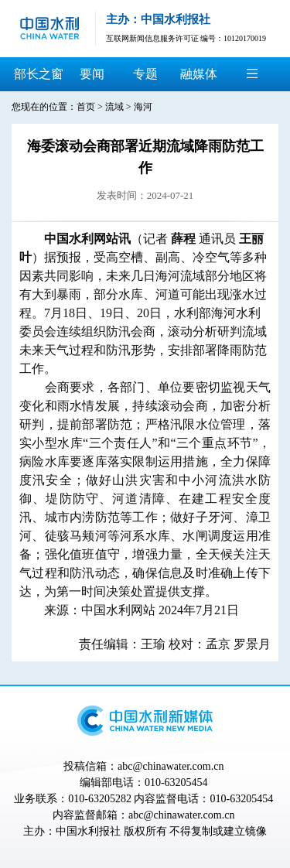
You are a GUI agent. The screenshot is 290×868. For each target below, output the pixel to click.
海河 (143, 107)
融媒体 (199, 74)
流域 (114, 107)
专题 (145, 74)
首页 (86, 107)
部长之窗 (39, 74)
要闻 (92, 74)
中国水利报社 (88, 831)
